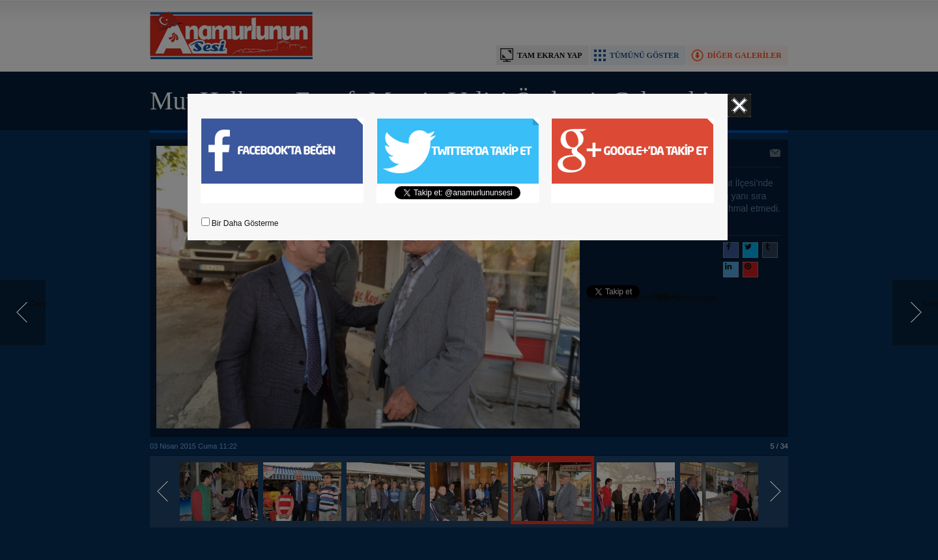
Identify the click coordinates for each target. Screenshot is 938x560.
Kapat (739, 105)
